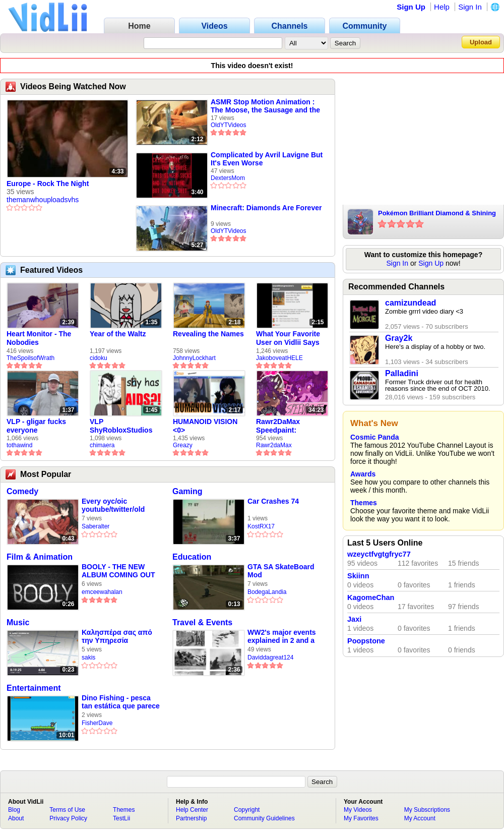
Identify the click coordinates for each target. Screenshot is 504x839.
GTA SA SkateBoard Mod (281, 571)
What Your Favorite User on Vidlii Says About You (288, 338)
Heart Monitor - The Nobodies (39, 338)
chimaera (102, 445)
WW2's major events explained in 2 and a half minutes (282, 637)
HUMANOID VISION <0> (205, 426)
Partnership (191, 818)
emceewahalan (102, 592)
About (16, 818)
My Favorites (361, 818)
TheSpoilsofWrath (30, 358)
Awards (363, 474)
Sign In (470, 7)
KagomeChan (371, 597)
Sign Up (411, 7)
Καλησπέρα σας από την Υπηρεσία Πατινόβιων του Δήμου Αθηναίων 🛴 (120, 637)
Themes (364, 503)
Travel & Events (202, 622)
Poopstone (366, 641)
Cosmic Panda (374, 437)
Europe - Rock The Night (48, 184)
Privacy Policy (68, 818)
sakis (88, 657)
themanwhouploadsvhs (43, 200)
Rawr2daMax (274, 445)
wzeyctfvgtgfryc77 (379, 554)
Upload (481, 42)
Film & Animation (40, 557)
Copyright (247, 810)
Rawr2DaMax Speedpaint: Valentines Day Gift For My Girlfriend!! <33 (288, 426)
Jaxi (354, 619)
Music (18, 622)
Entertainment (34, 688)
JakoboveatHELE (279, 358)
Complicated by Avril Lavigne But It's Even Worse (267, 159)
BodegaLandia (267, 592)
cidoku (99, 358)
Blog (14, 810)
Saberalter (96, 526)
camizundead (411, 303)
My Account (420, 818)
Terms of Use (67, 810)
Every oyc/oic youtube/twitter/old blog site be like (113, 505)
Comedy (22, 491)
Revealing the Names (208, 334)
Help (442, 7)
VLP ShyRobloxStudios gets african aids (121, 426)
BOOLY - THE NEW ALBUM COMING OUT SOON (118, 571)
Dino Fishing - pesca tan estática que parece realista (121, 702)
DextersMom (228, 178)
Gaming (187, 491)
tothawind (19, 445)
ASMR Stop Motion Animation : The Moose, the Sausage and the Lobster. (265, 106)
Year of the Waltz (118, 334)
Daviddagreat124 (270, 657)
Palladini (402, 373)
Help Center (192, 810)
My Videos (358, 810)
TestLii (121, 818)
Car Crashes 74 (273, 501)
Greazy (183, 445)
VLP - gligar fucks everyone (36, 426)
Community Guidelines (264, 818)
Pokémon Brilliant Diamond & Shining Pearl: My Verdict (437, 214)
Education (192, 557)
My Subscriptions (427, 810)
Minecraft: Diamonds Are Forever (266, 208)
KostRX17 (261, 526)
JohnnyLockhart (194, 358)
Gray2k (399, 338)
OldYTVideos (228, 125)
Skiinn (358, 576)
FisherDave (97, 723)
